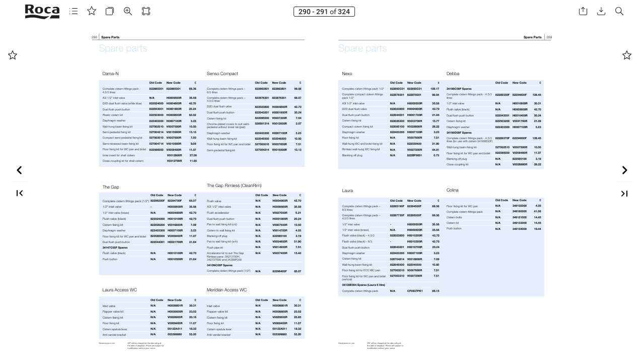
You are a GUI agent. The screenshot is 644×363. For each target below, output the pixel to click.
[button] (74, 11)
